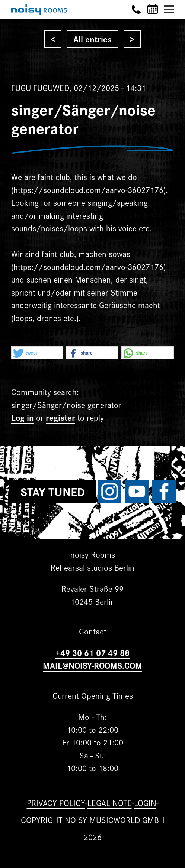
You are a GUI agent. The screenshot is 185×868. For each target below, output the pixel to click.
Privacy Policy (56, 802)
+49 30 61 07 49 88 (92, 652)
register (60, 417)
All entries (92, 39)
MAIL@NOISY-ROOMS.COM (92, 665)
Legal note (110, 802)
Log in (23, 417)
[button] (37, 353)
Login (145, 802)
